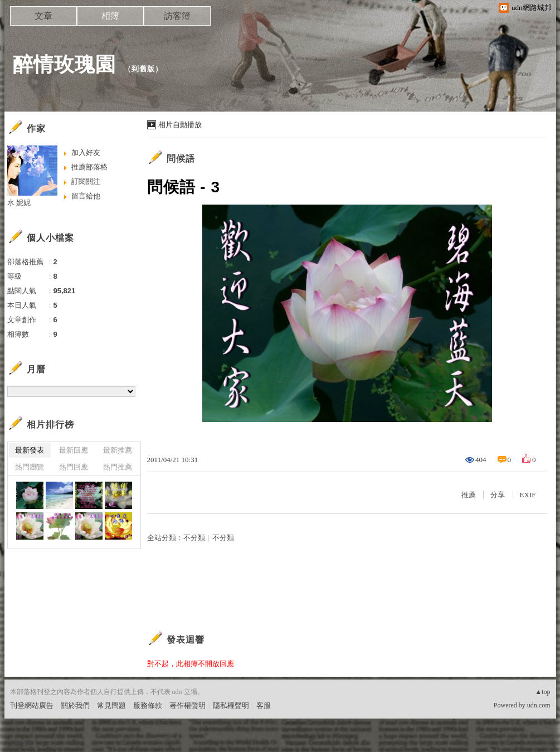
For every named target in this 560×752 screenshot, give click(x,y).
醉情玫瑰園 (64, 64)
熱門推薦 (118, 467)
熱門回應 (74, 467)
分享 (498, 495)
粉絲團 (21, 743)
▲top (542, 692)
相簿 (110, 16)
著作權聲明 (188, 705)
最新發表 (30, 450)
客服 (264, 705)
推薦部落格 (89, 167)
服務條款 (148, 705)
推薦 (469, 495)
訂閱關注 (86, 181)
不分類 (194, 538)
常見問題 (111, 705)
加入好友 (86, 152)
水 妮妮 (19, 203)
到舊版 (143, 69)
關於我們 (75, 705)
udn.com (539, 705)
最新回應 (74, 450)
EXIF (528, 495)
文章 (43, 16)
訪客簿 (177, 16)
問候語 (181, 159)
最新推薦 (118, 450)
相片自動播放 (180, 125)
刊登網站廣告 (32, 705)
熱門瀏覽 (30, 467)
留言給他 (86, 196)
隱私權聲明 (231, 705)
